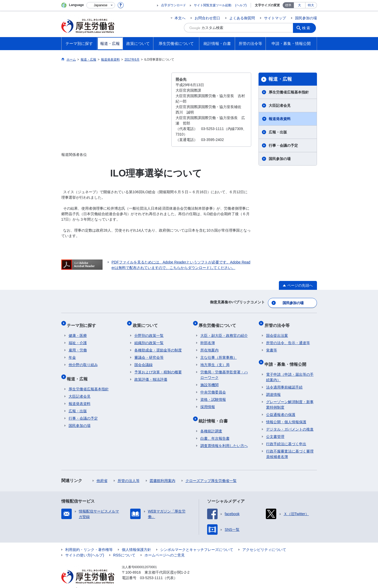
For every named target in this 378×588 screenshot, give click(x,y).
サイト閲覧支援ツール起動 (213, 5)
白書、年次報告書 (215, 430)
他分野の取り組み (83, 360)
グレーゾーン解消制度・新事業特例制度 (290, 396)
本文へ (180, 18)
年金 (72, 353)
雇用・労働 (78, 345)
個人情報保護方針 (136, 542)
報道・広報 (280, 79)
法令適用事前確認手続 (284, 379)
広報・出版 (278, 132)
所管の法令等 (279, 322)
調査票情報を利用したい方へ (224, 438)
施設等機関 (209, 380)
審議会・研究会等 (149, 353)
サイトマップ (275, 18)
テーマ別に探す (83, 322)
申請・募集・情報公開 (287, 358)
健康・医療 (78, 331)
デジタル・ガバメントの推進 (290, 421)
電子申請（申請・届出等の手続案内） (290, 369)
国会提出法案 (277, 331)
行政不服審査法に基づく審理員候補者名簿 (290, 446)
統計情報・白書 (215, 414)
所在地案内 (209, 345)
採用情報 (208, 402)
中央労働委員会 (213, 387)
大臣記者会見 (280, 105)
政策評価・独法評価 (151, 375)
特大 (311, 5)
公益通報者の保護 (281, 407)
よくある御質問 (242, 18)
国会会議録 (143, 360)
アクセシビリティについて (264, 542)
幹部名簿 (208, 338)
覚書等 (272, 345)
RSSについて (124, 547)
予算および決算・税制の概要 (158, 367)
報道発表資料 (280, 119)
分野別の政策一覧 (149, 331)
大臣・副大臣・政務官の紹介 (224, 331)
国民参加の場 (306, 18)
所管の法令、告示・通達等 (288, 338)
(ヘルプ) (241, 5)
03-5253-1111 (151, 570)
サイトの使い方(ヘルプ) (85, 547)
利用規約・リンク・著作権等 (89, 542)
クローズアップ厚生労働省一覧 (211, 473)
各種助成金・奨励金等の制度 (158, 345)
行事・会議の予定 (283, 145)
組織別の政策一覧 (149, 338)
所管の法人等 (129, 473)
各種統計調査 (211, 423)
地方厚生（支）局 (215, 360)
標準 (288, 5)
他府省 (102, 473)
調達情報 (273, 386)
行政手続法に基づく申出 (286, 436)
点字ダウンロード (173, 5)
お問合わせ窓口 (207, 18)
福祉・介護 (78, 338)
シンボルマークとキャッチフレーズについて (197, 542)
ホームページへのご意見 (165, 547)
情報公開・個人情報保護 (286, 414)
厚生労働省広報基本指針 (289, 92)
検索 (308, 28)
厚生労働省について (219, 322)
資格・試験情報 (213, 395)
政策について (147, 322)
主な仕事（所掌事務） (219, 353)
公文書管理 (275, 428)
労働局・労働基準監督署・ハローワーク (224, 370)
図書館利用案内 (163, 473)
